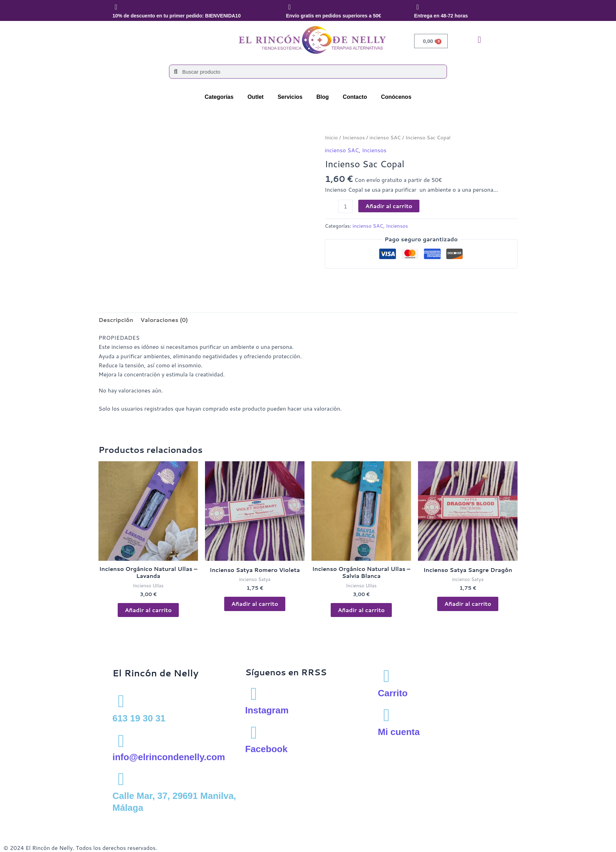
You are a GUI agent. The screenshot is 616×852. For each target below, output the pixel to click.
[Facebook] (254, 732)
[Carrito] (387, 676)
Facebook (266, 749)
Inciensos (353, 137)
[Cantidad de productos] (345, 206)
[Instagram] (254, 693)
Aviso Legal (18, 822)
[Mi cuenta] (387, 715)
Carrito (393, 693)
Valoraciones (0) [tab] (164, 320)
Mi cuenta (399, 732)
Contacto (355, 97)
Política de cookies (122, 822)
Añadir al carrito (389, 206)
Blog (323, 97)
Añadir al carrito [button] (148, 610)
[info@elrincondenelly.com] (121, 740)
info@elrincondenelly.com (169, 757)
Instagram (267, 710)
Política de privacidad (66, 822)
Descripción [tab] (116, 320)
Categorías (219, 97)
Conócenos (396, 97)
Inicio (331, 137)
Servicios (290, 97)
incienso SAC (385, 137)
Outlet (256, 97)
